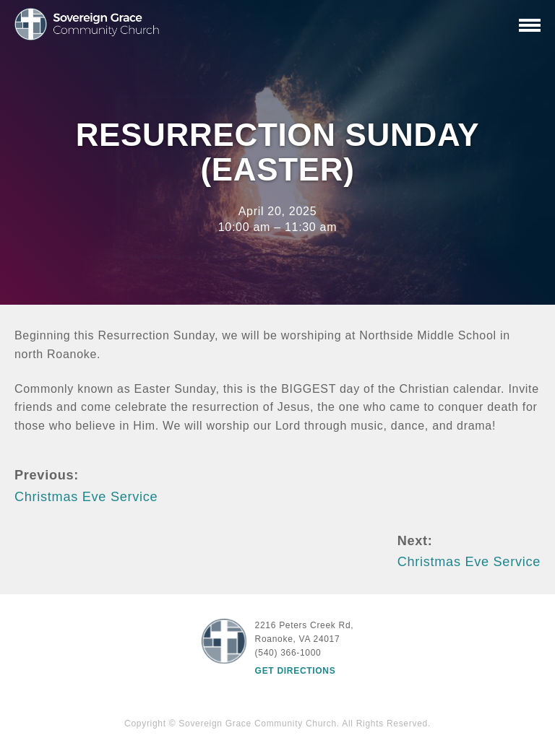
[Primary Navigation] (530, 25)
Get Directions (296, 671)
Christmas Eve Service (86, 497)
